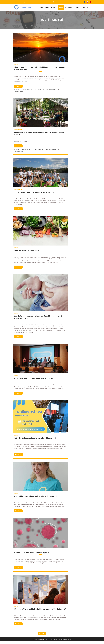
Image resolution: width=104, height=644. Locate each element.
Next (43, 636)
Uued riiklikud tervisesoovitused (27, 251)
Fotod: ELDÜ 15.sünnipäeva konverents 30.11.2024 (34, 379)
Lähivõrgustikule (53, 90)
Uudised (61, 7)
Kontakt (83, 7)
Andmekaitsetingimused (67, 642)
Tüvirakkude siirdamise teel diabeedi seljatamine (33, 553)
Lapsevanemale (19, 92)
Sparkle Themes (58, 642)
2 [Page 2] (39, 636)
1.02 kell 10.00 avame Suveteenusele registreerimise (34, 192)
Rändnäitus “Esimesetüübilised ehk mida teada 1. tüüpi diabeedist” (36, 610)
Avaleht (41, 7)
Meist (46, 7)
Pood (88, 7)
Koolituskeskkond (69, 7)
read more (18, 86)
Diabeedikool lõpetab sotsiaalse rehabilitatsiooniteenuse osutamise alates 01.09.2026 (36, 68)
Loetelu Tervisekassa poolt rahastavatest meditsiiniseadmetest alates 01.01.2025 (38, 317)
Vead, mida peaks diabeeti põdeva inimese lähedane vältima (38, 496)
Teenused (53, 7)
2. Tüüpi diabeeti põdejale (39, 90)
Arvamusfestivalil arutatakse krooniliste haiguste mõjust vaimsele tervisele (40, 134)
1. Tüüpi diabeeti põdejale (22, 90)
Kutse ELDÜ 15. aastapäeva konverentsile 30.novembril (35, 438)
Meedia (77, 7)
